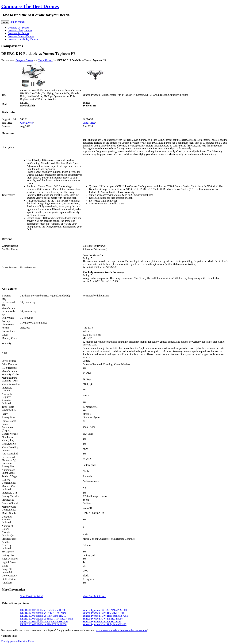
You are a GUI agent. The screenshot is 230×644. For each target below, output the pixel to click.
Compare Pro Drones (18, 33)
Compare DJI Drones (19, 28)
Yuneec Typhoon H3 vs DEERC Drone (103, 619)
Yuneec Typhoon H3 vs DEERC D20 (102, 622)
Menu (5, 22)
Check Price (27, 123)
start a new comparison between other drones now (121, 630)
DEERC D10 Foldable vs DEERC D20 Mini (43, 613)
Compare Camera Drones (21, 36)
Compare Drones (24, 60)
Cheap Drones (45, 60)
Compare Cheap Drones (20, 30)
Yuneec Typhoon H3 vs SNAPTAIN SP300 (105, 610)
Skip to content (17, 22)
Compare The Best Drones (30, 6)
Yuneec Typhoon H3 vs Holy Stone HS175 (104, 624)
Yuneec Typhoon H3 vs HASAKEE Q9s (103, 613)
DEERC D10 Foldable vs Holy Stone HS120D (44, 622)
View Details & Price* (32, 596)
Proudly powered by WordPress (17, 641)
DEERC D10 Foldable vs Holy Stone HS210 (43, 616)
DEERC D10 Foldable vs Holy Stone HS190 (43, 610)
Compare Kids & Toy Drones (23, 39)
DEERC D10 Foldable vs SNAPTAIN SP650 (43, 624)
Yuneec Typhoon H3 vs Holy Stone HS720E (105, 616)
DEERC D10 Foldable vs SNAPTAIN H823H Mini (47, 619)
